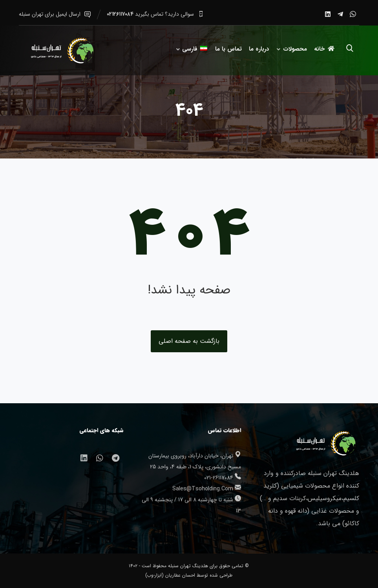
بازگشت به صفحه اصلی (189, 341)
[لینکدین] (328, 14)
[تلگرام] (340, 14)
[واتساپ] (353, 14)
